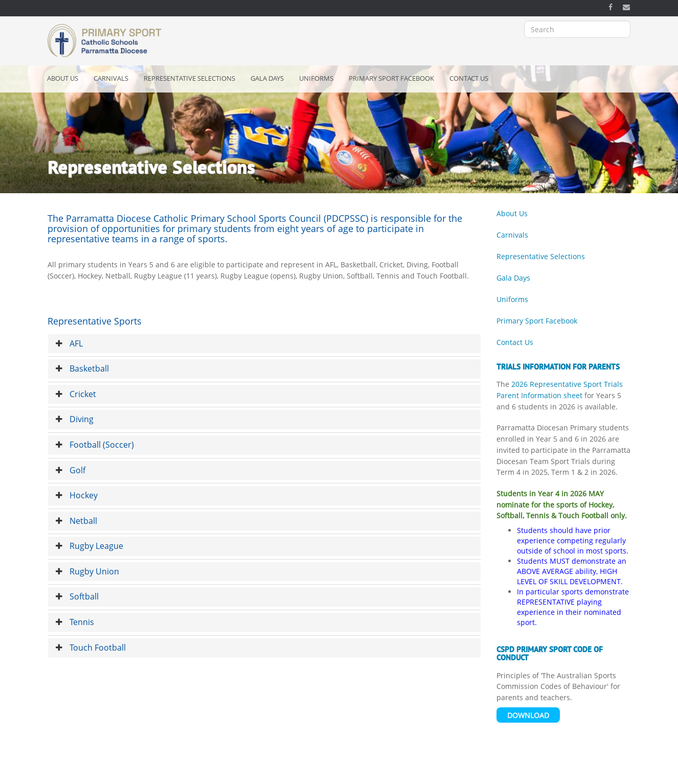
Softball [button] (77, 596)
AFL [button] (69, 343)
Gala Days (267, 78)
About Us (63, 78)
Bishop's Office (450, 773)
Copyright (226, 773)
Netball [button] (76, 521)
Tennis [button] (75, 622)
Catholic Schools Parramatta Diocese (334, 773)
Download (528, 715)
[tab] (264, 344)
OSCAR (408, 773)
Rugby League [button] (89, 546)
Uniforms (316, 78)
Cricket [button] (76, 394)
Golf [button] (71, 470)
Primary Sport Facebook (391, 78)
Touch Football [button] (91, 648)
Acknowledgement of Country (160, 773)
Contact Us (469, 78)
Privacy (261, 773)
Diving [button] (75, 419)
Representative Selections (189, 78)
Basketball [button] (82, 368)
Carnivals (111, 78)
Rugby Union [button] (87, 571)
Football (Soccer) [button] (95, 445)
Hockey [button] (77, 495)
